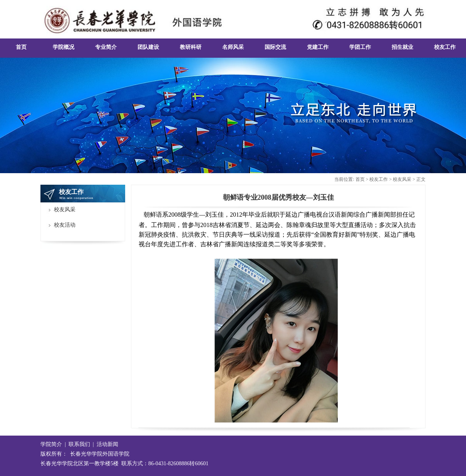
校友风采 (402, 179)
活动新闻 (107, 444)
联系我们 (79, 444)
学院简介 (51, 444)
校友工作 (379, 179)
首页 (360, 179)
